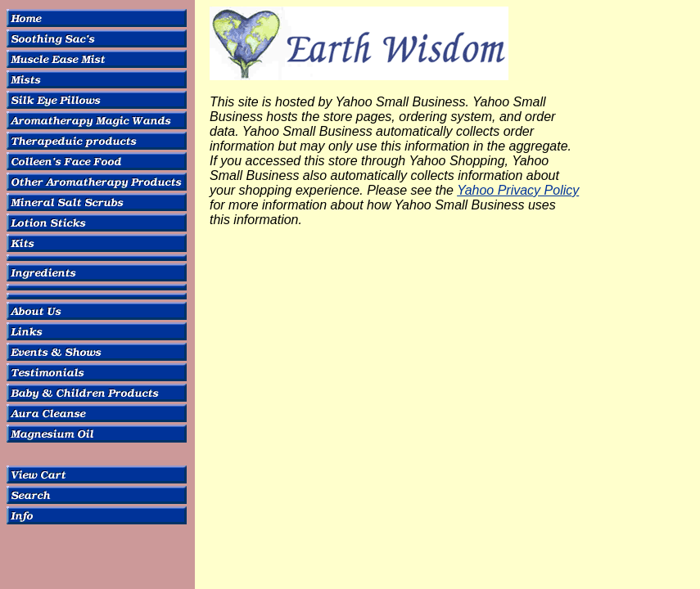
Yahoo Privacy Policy (518, 190)
